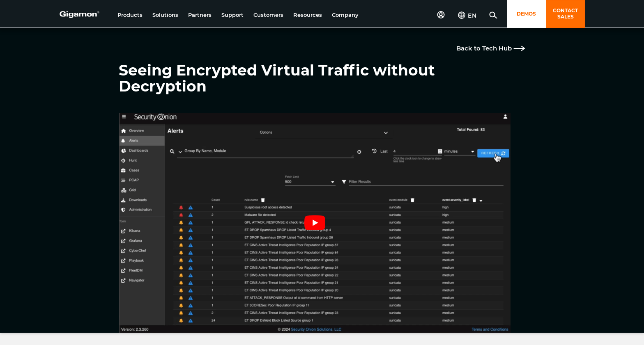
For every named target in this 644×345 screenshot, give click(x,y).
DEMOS (526, 14)
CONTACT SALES (565, 14)
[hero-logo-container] (85, 15)
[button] (130, 15)
